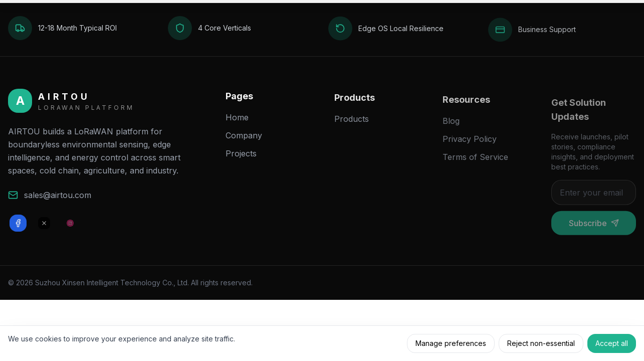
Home (237, 121)
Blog (451, 128)
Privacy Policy (470, 146)
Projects (241, 157)
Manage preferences (451, 343)
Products (352, 124)
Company (244, 139)
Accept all (612, 343)
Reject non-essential (541, 343)
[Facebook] (18, 225)
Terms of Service (475, 164)
